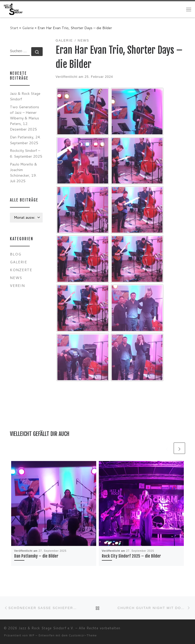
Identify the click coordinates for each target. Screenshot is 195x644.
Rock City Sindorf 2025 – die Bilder (131, 556)
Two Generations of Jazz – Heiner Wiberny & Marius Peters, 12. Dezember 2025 (25, 118)
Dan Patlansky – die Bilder (36, 556)
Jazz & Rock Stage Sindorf (25, 96)
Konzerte (21, 270)
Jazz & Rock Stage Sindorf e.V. (46, 628)
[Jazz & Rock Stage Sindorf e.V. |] (13, 9)
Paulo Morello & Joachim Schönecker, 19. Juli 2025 (23, 172)
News (16, 278)
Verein (17, 286)
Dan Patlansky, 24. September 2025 (25, 140)
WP (32, 635)
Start (14, 28)
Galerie (28, 28)
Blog (16, 254)
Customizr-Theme (83, 635)
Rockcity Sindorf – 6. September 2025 (26, 153)
